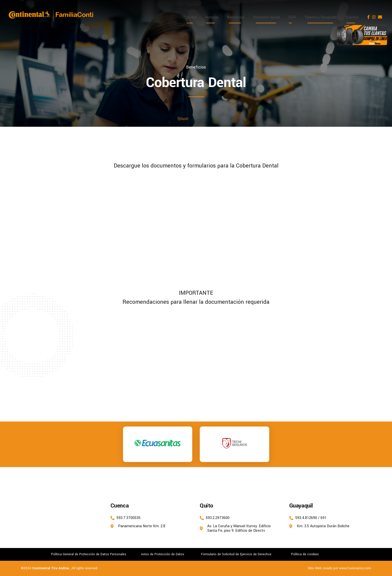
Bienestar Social (266, 17)
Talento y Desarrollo (320, 17)
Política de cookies (305, 554)
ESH (292, 17)
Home (192, 17)
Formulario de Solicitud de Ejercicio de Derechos (236, 554)
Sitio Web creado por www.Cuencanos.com (339, 568)
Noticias (212, 17)
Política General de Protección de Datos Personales (89, 554)
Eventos (352, 17)
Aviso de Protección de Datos (163, 554)
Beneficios (236, 17)
